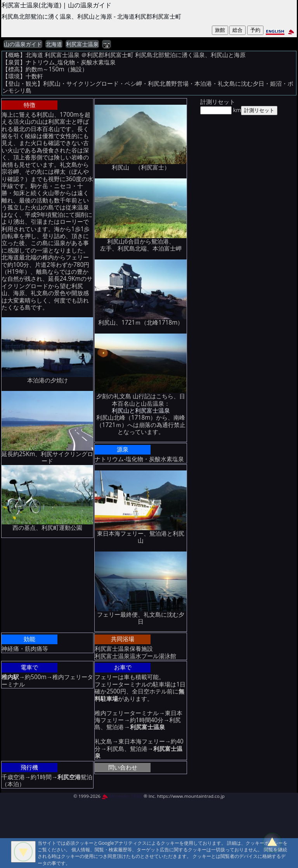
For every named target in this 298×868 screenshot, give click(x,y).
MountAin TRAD (122, 796)
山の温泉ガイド (23, 44)
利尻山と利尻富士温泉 (141, 411)
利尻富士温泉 (82, 44)
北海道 (54, 44)
